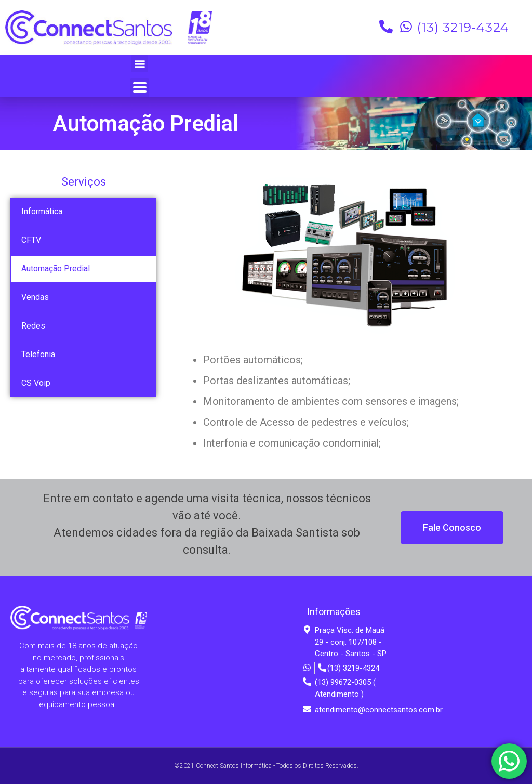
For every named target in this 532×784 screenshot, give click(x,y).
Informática (42, 211)
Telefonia (38, 354)
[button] (139, 64)
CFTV (31, 240)
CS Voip (36, 383)
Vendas (35, 297)
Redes (33, 326)
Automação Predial (56, 269)
